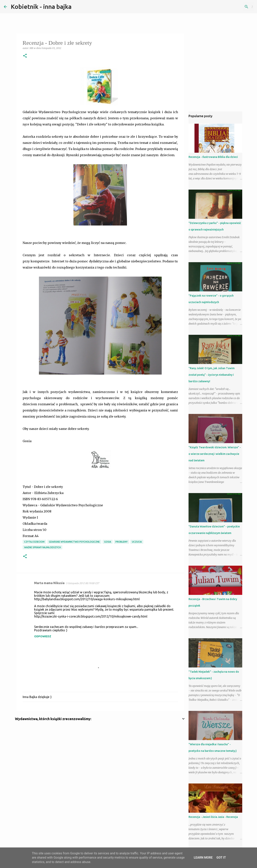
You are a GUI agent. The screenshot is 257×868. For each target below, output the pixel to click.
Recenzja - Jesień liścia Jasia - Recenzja (213, 817)
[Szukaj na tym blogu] (234, 7)
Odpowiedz (43, 636)
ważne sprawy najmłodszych (42, 547)
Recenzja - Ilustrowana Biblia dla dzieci (213, 157)
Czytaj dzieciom (34, 542)
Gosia (108, 542)
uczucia (137, 542)
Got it (221, 858)
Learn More (203, 858)
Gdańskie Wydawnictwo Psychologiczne (74, 542)
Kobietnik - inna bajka (41, 7)
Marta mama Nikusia (49, 583)
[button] (25, 56)
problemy (121, 542)
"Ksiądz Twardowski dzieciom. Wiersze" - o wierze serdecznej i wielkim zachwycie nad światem (215, 454)
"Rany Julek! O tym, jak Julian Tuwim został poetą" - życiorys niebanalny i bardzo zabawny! (212, 375)
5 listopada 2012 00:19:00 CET (83, 583)
